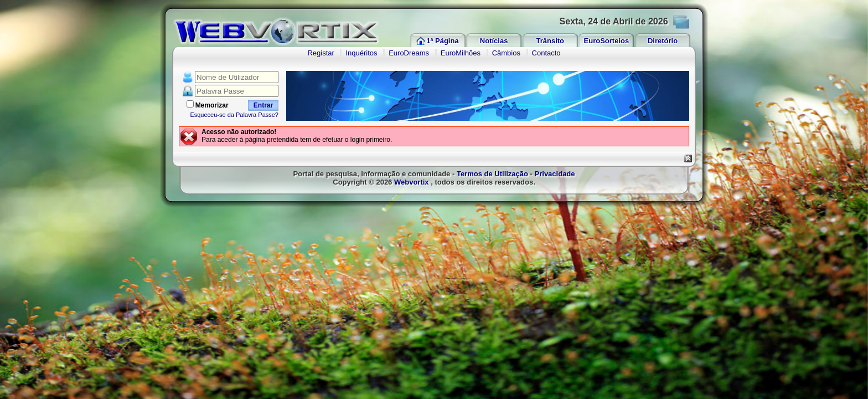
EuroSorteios (607, 41)
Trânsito (550, 41)
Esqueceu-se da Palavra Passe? (234, 115)
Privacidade (555, 174)
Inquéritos (361, 53)
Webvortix (412, 182)
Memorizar (212, 105)
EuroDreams (409, 53)
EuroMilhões (461, 53)
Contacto (546, 53)
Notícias (494, 41)
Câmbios (506, 53)
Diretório (663, 41)
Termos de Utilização (492, 174)
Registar (321, 53)
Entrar (263, 105)
